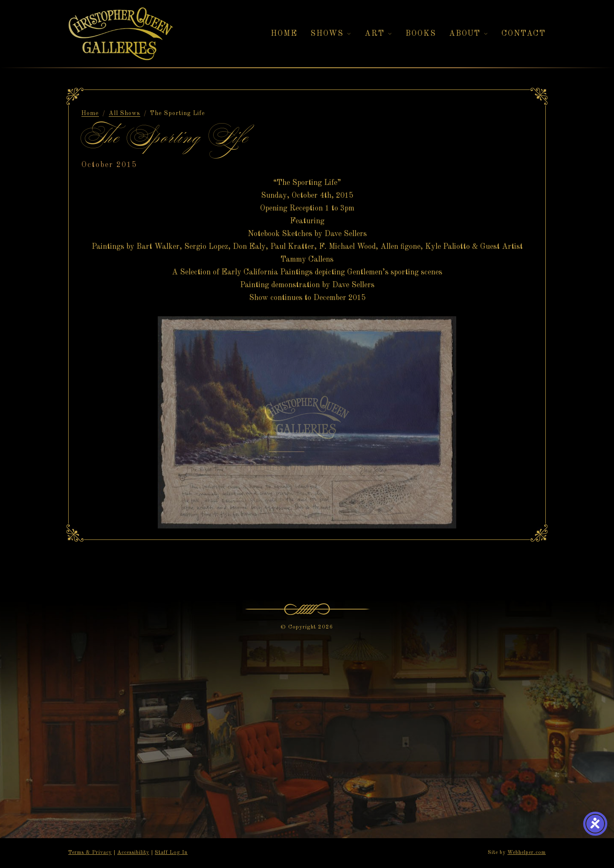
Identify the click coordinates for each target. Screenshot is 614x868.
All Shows (125, 113)
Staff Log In (171, 853)
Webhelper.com (527, 853)
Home (90, 113)
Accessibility (133, 853)
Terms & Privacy (90, 853)
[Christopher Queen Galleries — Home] (121, 34)
